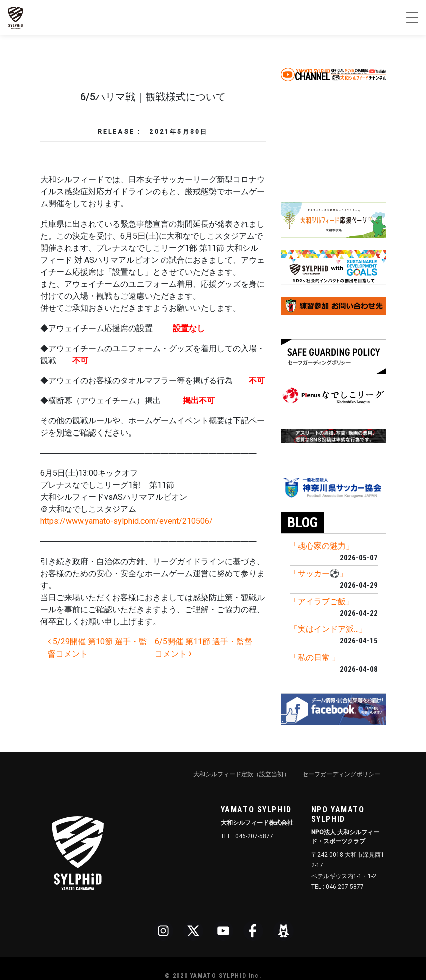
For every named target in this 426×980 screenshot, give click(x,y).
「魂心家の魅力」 (322, 546)
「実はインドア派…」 (328, 629)
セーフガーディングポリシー (341, 774)
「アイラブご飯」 (322, 602)
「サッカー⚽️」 (319, 573)
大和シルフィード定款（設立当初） (241, 774)
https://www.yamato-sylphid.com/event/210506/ (126, 521)
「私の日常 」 (315, 657)
